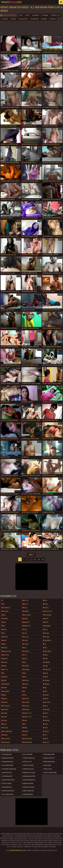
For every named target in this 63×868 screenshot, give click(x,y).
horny (4, 688)
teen (45, 728)
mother (25, 680)
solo (45, 706)
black (25, 608)
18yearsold (6, 608)
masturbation (7, 731)
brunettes (26, 626)
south (46, 713)
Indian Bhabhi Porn (29, 776)
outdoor (26, 702)
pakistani (26, 710)
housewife (5, 691)
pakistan (26, 706)
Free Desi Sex (48, 769)
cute (25, 655)
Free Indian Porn (49, 754)
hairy (46, 659)
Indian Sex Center (28, 787)
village (46, 742)
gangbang (47, 640)
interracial (6, 706)
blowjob (26, 611)
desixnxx (26, 670)
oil (24, 691)
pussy (25, 735)
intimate (36, 15)
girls (45, 655)
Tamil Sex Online (28, 765)
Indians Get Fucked (29, 773)
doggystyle (23, 19)
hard (45, 666)
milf (24, 673)
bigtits (25, 604)
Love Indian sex (7, 754)
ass (3, 633)
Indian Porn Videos (8, 791)
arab (4, 622)
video (46, 739)
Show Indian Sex (7, 776)
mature (5, 19)
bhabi (4, 666)
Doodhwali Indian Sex (9, 769)
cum (24, 648)
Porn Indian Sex (28, 794)
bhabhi (4, 662)
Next (31, 555)
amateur (5, 611)
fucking (46, 637)
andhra (5, 619)
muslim (25, 684)
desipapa (26, 666)
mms (24, 677)
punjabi (25, 731)
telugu (46, 731)
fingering (47, 626)
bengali (5, 659)
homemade (6, 684)
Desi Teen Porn (27, 754)
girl (45, 648)
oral (25, 695)
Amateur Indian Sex (29, 780)
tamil (46, 724)
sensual (46, 684)
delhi (25, 659)
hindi (4, 680)
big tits (5, 670)
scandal (46, 680)
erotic (46, 619)
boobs (13, 19)
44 (39, 559)
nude (25, 688)
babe (4, 644)
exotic (46, 622)
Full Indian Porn (7, 765)
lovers (4, 720)
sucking (45, 15)
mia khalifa (6, 739)
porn (25, 720)
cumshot (26, 651)
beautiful (5, 655)
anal (4, 615)
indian (4, 699)
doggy (46, 608)
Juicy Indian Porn (7, 794)
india (4, 695)
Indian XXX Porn (28, 783)
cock (25, 633)
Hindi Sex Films (7, 773)
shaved (44, 19)
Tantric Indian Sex (29, 758)
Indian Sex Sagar (28, 769)
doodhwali (47, 615)
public (25, 728)
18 (3, 604)
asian (4, 630)
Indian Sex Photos (8, 758)
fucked (46, 633)
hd (3, 673)
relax (46, 673)
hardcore (34, 19)
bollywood (27, 615)
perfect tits (55, 15)
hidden (4, 677)
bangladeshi (6, 651)
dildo (46, 604)
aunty (4, 640)
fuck (45, 630)
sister (46, 699)
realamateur (27, 742)
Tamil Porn (47, 765)
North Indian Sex (28, 791)
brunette (26, 622)
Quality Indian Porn (50, 773)
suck (45, 717)
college (26, 637)
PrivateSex (11, 2)
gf (45, 644)
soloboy (46, 710)
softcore (47, 702)
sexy (27, 15)
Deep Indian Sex (7, 787)
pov (24, 724)
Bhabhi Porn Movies (8, 780)
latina (4, 717)
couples (26, 644)
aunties (5, 637)
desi (24, 662)
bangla (5, 648)
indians (5, 702)
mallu (4, 724)
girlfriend (47, 651)
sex (21, 15)
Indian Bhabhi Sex (7, 762)
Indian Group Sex (49, 758)
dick (45, 600)
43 (35, 559)
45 (43, 559)
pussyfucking (27, 739)
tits (45, 735)
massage (5, 728)
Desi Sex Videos (7, 783)
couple (25, 640)
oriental (26, 699)
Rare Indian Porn (49, 762)
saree (46, 677)
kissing (53, 19)
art (3, 626)
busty (25, 630)
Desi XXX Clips (27, 762)
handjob (46, 662)
